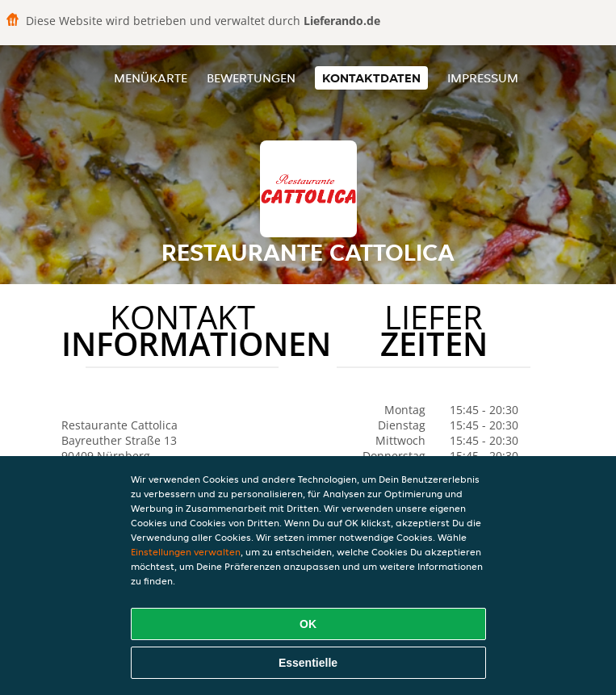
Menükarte (151, 78)
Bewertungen (251, 78)
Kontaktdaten (371, 78)
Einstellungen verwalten (186, 552)
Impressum (483, 78)
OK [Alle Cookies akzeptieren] (308, 624)
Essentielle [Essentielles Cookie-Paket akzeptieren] (308, 663)
